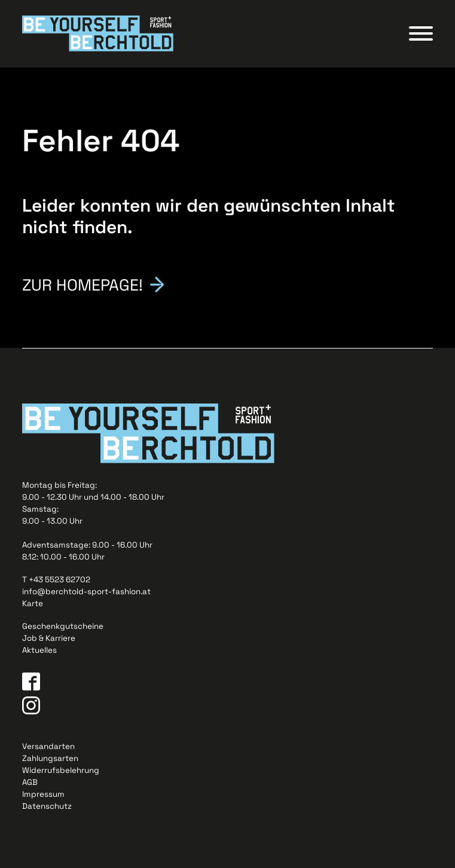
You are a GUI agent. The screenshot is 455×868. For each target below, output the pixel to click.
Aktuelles (39, 650)
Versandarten (48, 746)
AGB (30, 782)
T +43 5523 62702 (56, 580)
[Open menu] (421, 33)
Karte (33, 603)
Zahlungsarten (50, 758)
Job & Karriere (49, 638)
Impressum (43, 794)
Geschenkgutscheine (63, 626)
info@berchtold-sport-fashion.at (86, 592)
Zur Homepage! (83, 284)
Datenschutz (47, 806)
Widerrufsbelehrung (61, 770)
